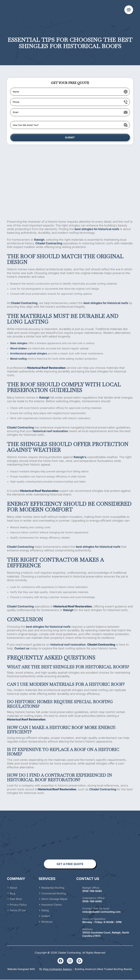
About (13, 888)
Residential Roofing (53, 888)
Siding (45, 911)
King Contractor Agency (58, 969)
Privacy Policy (18, 905)
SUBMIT (70, 138)
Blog (12, 894)
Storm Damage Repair (55, 899)
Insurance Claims (52, 905)
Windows (47, 922)
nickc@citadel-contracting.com (101, 912)
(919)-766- (89, 902)
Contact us (22, 649)
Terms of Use (18, 911)
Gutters (46, 916)
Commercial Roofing (54, 894)
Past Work (16, 899)
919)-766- (89, 891)
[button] (129, 10)
